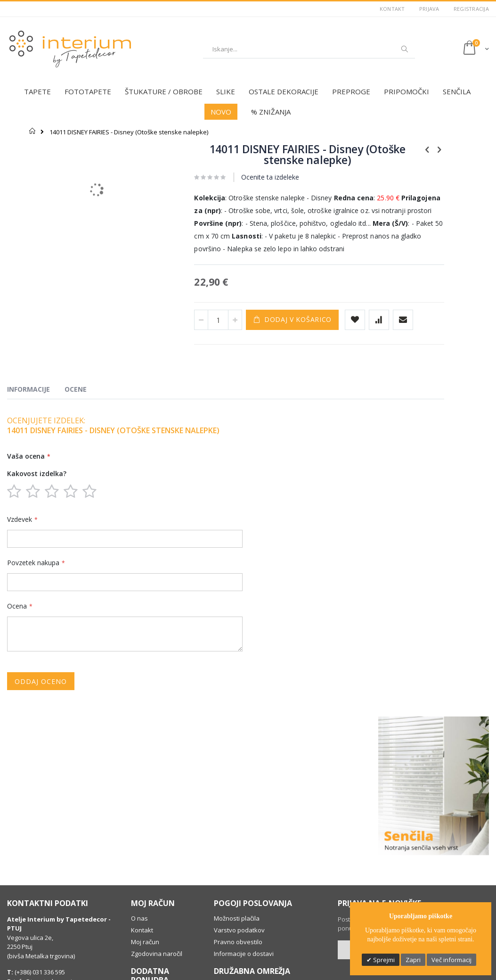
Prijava (429, 9)
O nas (139, 807)
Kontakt (392, 9)
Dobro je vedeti (153, 925)
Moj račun (145, 830)
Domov (33, 131)
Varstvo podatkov (239, 818)
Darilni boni (147, 883)
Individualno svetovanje (149, 898)
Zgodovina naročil (157, 842)
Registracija (471, 9)
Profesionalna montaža (165, 913)
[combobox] (309, 49)
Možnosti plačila (237, 807)
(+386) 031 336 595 (39, 860)
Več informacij (451, 960)
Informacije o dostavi (244, 842)
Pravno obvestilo (238, 830)
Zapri (413, 960)
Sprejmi (383, 960)
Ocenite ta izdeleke (238, 177)
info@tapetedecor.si (43, 870)
